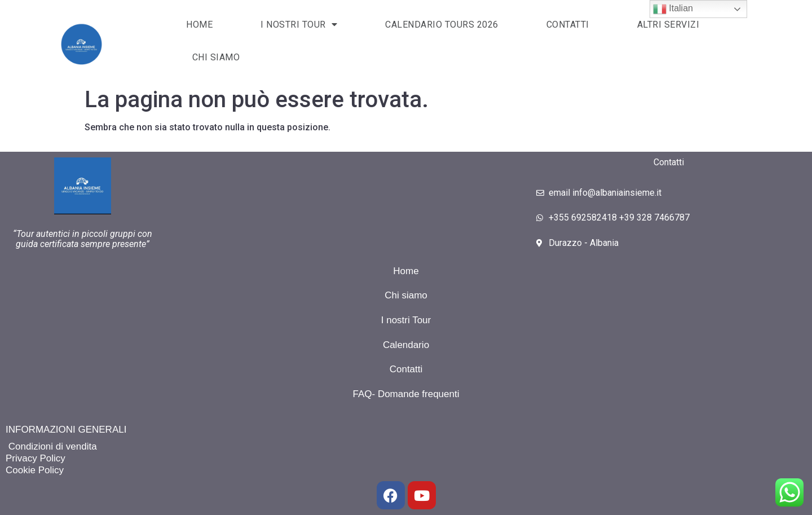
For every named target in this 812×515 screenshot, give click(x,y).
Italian (673, 9)
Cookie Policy (35, 470)
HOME (199, 25)
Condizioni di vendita (51, 446)
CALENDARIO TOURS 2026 (442, 25)
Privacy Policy (36, 458)
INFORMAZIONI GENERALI (66, 430)
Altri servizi (668, 25)
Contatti (568, 25)
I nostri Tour (406, 320)
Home (406, 271)
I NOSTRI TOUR (299, 24)
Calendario (406, 345)
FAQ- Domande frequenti (406, 394)
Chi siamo (216, 57)
